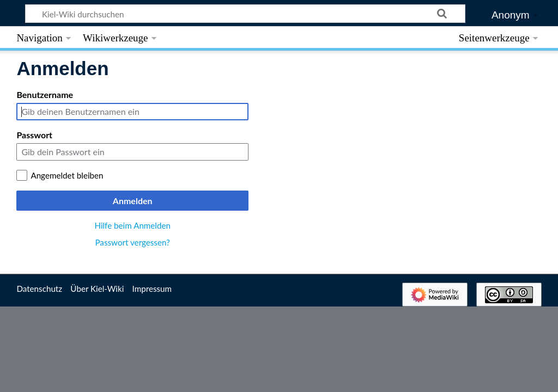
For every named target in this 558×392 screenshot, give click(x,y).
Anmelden (133, 201)
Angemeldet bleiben (67, 175)
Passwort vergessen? (132, 242)
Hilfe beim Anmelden (132, 225)
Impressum (152, 289)
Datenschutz (39, 289)
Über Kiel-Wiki (97, 289)
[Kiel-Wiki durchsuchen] (245, 14)
